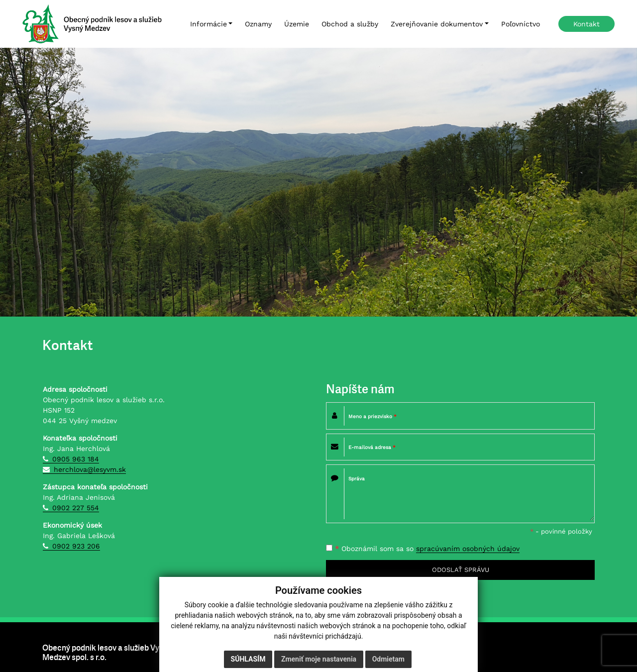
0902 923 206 (76, 546)
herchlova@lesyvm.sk (90, 469)
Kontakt (586, 24)
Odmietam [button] (388, 660)
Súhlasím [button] (248, 660)
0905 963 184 (76, 459)
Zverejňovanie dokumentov (437, 24)
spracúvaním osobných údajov (468, 549)
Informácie (209, 24)
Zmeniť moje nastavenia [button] (319, 660)
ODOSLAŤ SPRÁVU (461, 570)
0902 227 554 (76, 508)
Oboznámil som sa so (423, 549)
